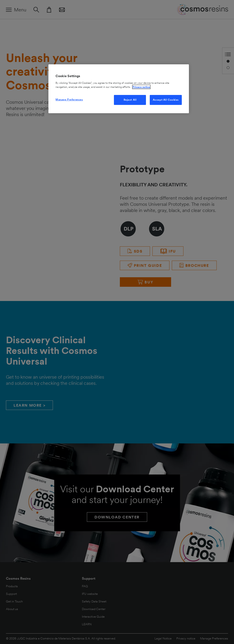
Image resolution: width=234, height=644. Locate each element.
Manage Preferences (69, 99)
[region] (119, 89)
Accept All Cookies (166, 100)
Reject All (130, 100)
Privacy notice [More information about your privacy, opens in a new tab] (141, 87)
